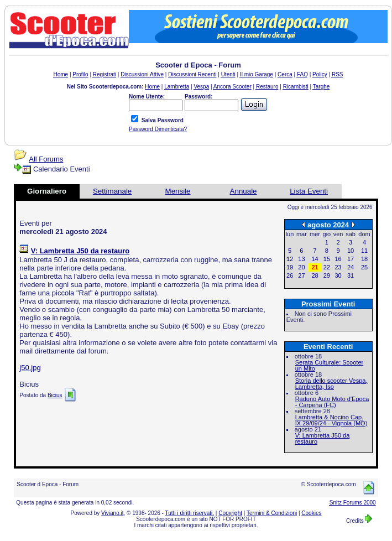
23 (338, 267)
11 (364, 251)
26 (290, 275)
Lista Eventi (309, 191)
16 (338, 259)
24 (351, 267)
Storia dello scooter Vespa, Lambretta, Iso (331, 384)
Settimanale (112, 191)
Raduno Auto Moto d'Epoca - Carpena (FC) (332, 402)
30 (338, 275)
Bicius (55, 395)
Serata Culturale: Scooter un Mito (330, 365)
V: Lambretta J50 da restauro (323, 438)
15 (327, 259)
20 (301, 267)
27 (301, 275)
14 (315, 259)
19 (290, 267)
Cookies (311, 513)
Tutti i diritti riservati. (190, 513)
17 (351, 259)
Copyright (230, 513)
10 (351, 251)
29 (327, 275)
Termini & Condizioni (272, 513)
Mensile (178, 191)
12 (290, 259)
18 (364, 259)
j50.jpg (30, 368)
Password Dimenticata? (158, 129)
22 (327, 267)
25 (364, 267)
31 (351, 275)
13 (301, 259)
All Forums (46, 159)
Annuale (244, 191)
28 (315, 275)
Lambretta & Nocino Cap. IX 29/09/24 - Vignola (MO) (331, 420)
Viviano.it (112, 513)
